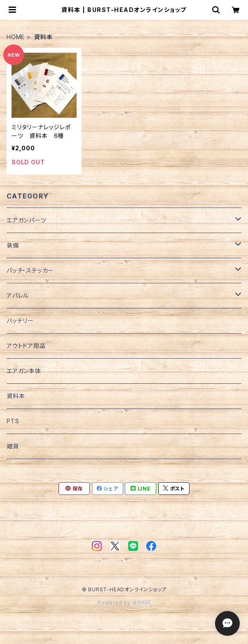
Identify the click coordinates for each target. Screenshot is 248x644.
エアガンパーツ (27, 220)
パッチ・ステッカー (30, 270)
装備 (13, 245)
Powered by (124, 603)
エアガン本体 (24, 371)
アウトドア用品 (26, 346)
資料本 (16, 396)
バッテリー (20, 321)
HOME (16, 37)
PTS (13, 421)
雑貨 (13, 446)
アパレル (18, 295)
